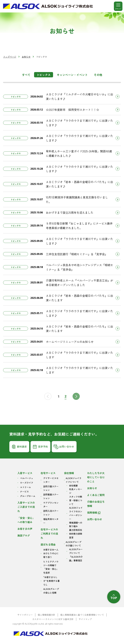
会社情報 (69, 473)
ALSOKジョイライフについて (74, 480)
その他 (98, 75)
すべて (26, 75)
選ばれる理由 (48, 544)
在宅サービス (48, 473)
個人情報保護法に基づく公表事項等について (82, 615)
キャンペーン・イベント (72, 75)
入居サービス (25, 473)
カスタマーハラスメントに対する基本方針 (53, 619)
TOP (114, 598)
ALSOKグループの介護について (74, 544)
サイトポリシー (25, 615)
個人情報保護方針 (47, 615)
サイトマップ (85, 619)
